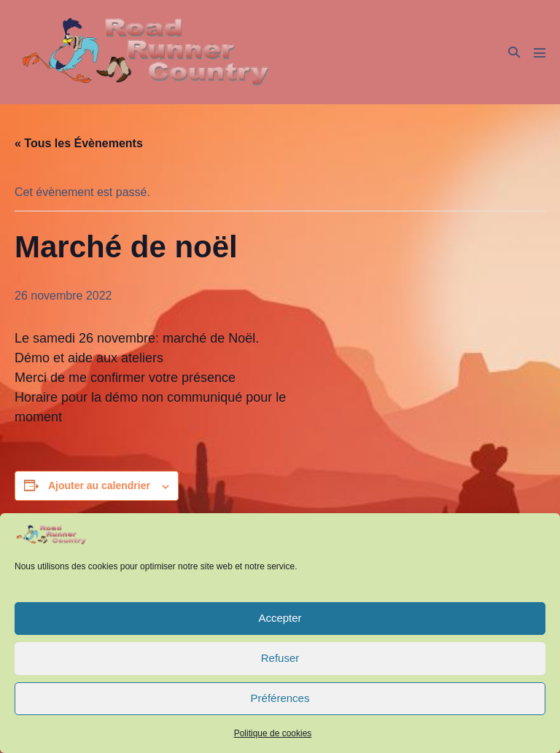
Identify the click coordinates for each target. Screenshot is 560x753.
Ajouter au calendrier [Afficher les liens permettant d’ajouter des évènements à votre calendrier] (99, 485)
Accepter (280, 618)
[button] (514, 52)
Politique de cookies (273, 733)
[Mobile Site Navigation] (540, 52)
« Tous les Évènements (79, 143)
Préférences (280, 698)
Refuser (280, 658)
